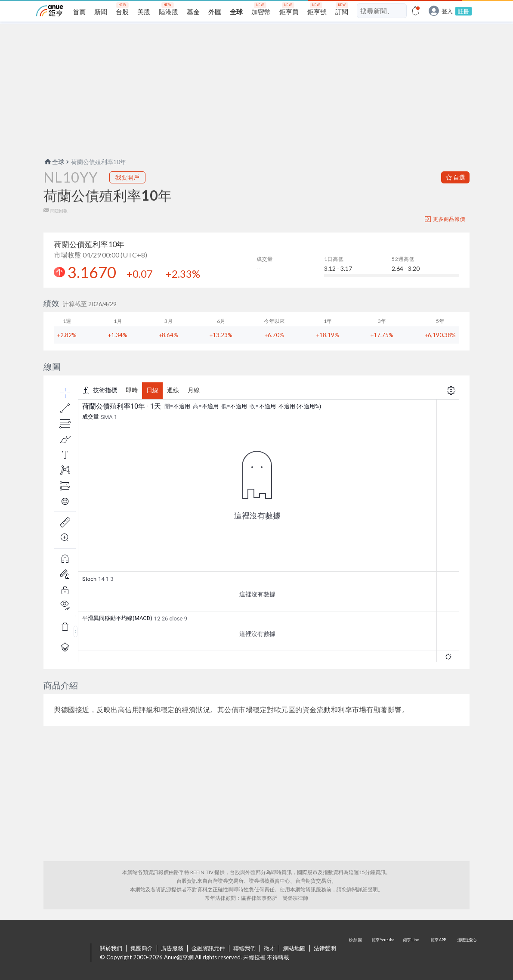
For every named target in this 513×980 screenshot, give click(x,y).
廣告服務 (172, 948)
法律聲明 (325, 948)
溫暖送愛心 (467, 953)
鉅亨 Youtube (384, 953)
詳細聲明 (368, 889)
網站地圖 (294, 948)
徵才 (269, 948)
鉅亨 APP (439, 953)
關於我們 (111, 948)
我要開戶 (127, 177)
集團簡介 (142, 948)
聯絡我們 (244, 948)
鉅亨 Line (411, 953)
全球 (54, 162)
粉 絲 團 (356, 953)
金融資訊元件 (208, 948)
